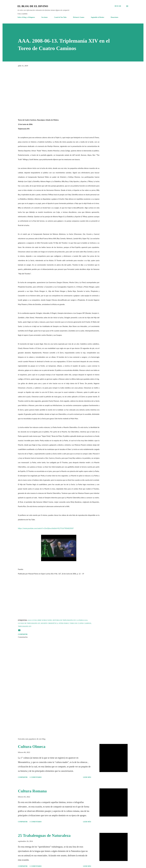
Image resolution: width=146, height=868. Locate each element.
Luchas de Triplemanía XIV (29, 623)
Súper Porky (64, 623)
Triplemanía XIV (25, 626)
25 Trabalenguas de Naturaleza (44, 836)
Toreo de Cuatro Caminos (80, 623)
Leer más (87, 777)
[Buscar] (118, 6)
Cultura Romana (32, 791)
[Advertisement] (55, 711)
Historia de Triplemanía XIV (64, 620)
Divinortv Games (79, 17)
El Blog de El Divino (33, 6)
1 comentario (36, 777)
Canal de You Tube (60, 17)
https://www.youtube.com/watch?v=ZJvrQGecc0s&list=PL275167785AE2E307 (46, 528)
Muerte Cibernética (49, 623)
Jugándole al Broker (98, 17)
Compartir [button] (23, 634)
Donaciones (114, 17)
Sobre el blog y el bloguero (26, 17)
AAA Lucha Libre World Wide (40, 620)
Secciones (45, 17)
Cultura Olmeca (32, 747)
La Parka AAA (82, 620)
